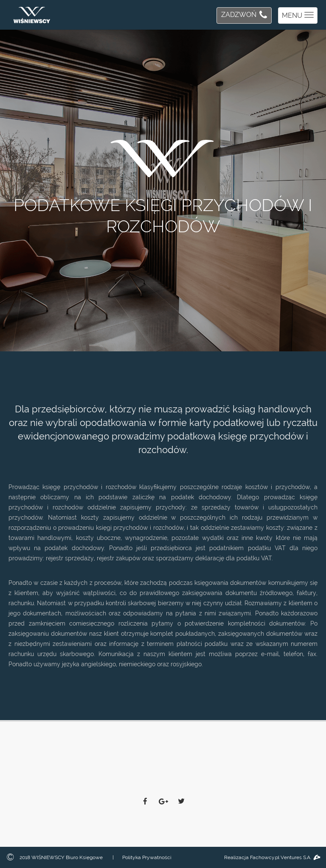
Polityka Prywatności (147, 857)
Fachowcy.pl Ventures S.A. (285, 857)
